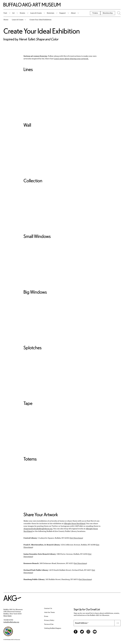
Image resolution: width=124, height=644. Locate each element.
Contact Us (48, 608)
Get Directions (76, 538)
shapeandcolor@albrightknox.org (38, 529)
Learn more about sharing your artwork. (71, 59)
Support (63, 13)
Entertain (51, 13)
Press (46, 616)
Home (6, 20)
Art (13, 13)
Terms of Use (49, 624)
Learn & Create (36, 13)
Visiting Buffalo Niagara (53, 628)
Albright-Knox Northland (75, 523)
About (73, 13)
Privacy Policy (49, 620)
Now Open (7, 616)
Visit (5, 13)
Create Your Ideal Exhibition (40, 20)
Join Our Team (49, 612)
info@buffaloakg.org (11, 622)
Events (22, 13)
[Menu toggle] (119, 13)
